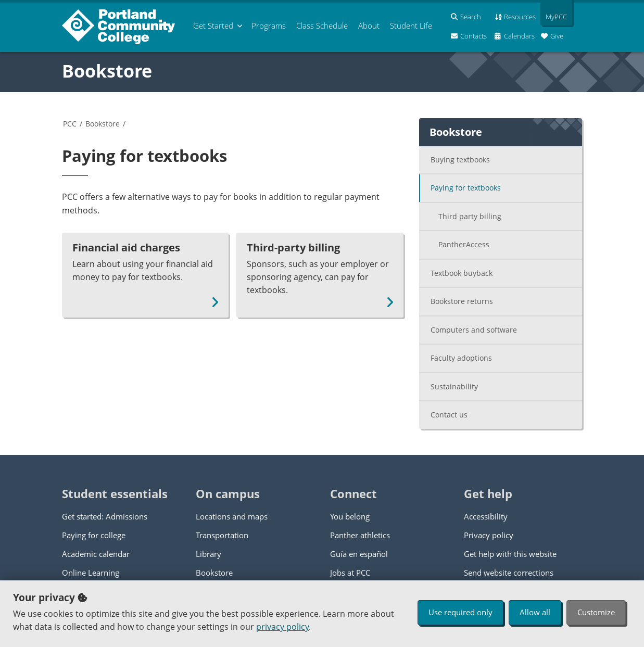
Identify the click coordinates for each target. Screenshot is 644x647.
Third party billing (470, 216)
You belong (350, 516)
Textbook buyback (462, 273)
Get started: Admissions (105, 516)
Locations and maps (232, 516)
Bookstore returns (462, 301)
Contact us (449, 415)
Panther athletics (360, 535)
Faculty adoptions (461, 358)
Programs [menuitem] (269, 26)
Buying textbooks (460, 160)
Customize (596, 612)
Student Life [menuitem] (411, 26)
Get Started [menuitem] (213, 26)
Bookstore (107, 71)
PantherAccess (464, 244)
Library (209, 554)
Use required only (460, 612)
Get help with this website (510, 554)
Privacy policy (489, 535)
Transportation (222, 535)
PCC (70, 124)
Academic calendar (96, 554)
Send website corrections (509, 573)
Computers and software (474, 330)
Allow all (535, 612)
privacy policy (282, 627)
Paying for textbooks (466, 188)
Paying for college (94, 535)
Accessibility (486, 516)
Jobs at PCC (350, 573)
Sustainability (454, 386)
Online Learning (91, 573)
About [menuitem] (369, 26)
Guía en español (359, 554)
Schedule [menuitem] (322, 26)
